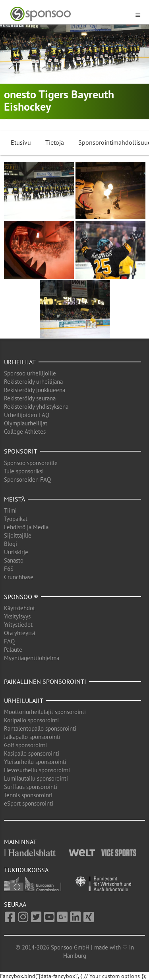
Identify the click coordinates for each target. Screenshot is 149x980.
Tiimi (10, 510)
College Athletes (25, 432)
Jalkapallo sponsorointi (32, 737)
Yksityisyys (17, 616)
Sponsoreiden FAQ (27, 479)
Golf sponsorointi (25, 745)
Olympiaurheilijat (26, 423)
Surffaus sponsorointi (31, 787)
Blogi (11, 544)
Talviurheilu (97, 122)
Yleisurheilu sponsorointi (35, 762)
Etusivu (21, 142)
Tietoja (55, 142)
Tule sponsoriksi (24, 471)
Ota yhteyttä (19, 633)
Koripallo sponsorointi (31, 720)
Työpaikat (16, 519)
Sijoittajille (18, 535)
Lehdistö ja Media (26, 527)
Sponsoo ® (21, 597)
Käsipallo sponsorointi (32, 753)
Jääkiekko (65, 122)
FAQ (9, 641)
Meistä (15, 499)
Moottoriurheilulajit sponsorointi (45, 712)
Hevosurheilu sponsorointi (37, 770)
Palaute (13, 650)
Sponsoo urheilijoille (30, 373)
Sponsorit (21, 451)
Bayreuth (22, 122)
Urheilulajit (24, 701)
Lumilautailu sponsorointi (36, 778)
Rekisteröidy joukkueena (35, 390)
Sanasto (14, 560)
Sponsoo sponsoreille (31, 463)
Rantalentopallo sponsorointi (40, 728)
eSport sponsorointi (29, 803)
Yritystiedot (18, 625)
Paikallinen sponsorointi (45, 681)
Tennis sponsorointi (28, 795)
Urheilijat (20, 362)
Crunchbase (19, 577)
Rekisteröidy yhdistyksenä (36, 407)
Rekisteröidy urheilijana (33, 382)
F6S (9, 569)
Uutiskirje (16, 552)
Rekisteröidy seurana (30, 398)
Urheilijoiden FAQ (27, 415)
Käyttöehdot (19, 608)
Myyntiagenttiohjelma (32, 658)
